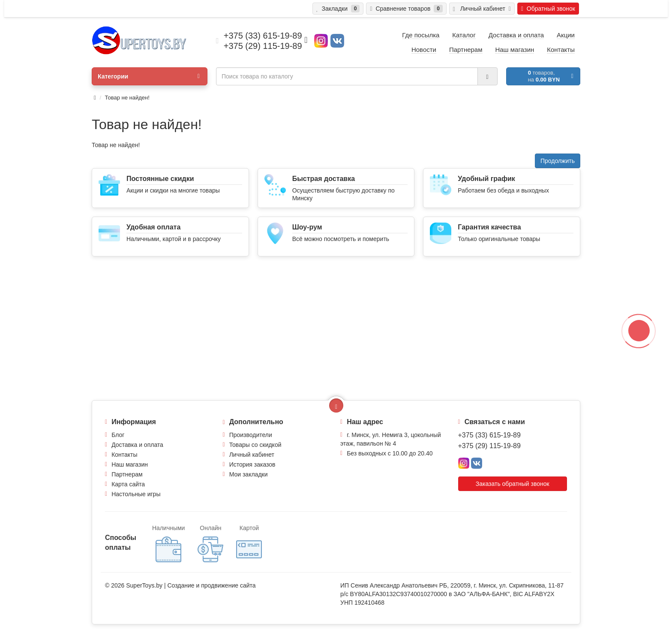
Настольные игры (136, 494)
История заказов (252, 464)
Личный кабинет (252, 455)
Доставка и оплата (137, 445)
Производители (251, 435)
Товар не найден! (127, 98)
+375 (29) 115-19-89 (489, 446)
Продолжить (558, 161)
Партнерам (127, 474)
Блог (118, 435)
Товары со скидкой (255, 445)
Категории (149, 76)
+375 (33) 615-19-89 (489, 435)
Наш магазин (130, 464)
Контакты (124, 455)
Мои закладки (249, 474)
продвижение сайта (228, 585)
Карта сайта (128, 484)
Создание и (184, 585)
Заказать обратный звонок (513, 484)
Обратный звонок (548, 9)
